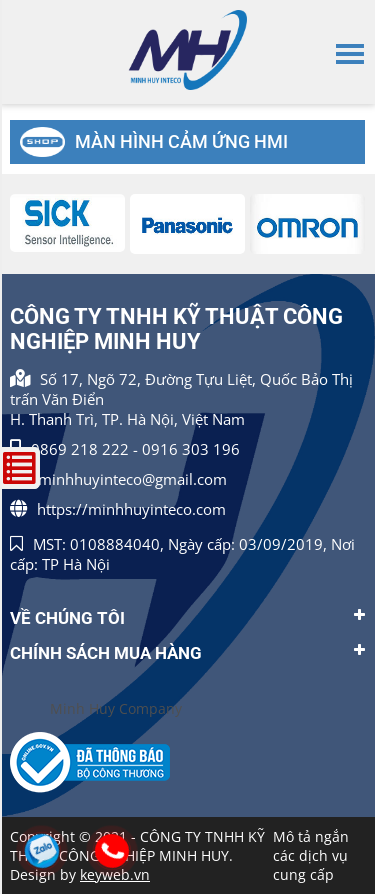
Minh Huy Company (116, 708)
